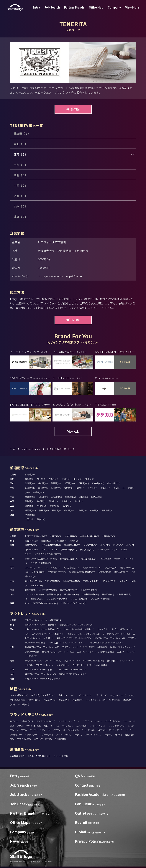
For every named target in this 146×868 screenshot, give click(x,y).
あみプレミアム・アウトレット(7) (109, 638)
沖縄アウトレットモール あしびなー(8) (43, 678)
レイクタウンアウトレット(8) (116, 634)
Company (112, 10)
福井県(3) (68, 488)
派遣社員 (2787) (17, 756)
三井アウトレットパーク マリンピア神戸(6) (84, 661)
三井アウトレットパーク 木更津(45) (48, 634)
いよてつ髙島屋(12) (48, 590)
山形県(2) (78, 479)
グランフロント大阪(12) (49, 567)
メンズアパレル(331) (46, 721)
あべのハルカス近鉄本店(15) (82, 572)
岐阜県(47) (105, 488)
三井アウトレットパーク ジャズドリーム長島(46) (85, 647)
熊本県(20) (69, 510)
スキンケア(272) (98, 726)
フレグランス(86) (117, 726)
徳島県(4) (29, 506)
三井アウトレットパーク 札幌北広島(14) (43, 620)
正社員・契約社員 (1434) (39, 756)
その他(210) (23, 704)
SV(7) (73, 695)
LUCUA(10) (30, 567)
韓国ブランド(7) (52, 726)
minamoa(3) (37, 585)
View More (129, 10)
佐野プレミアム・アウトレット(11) (84, 634)
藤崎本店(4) (75, 541)
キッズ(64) (22, 730)
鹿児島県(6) (107, 510)
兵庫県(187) (70, 497)
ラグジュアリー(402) (92, 721)
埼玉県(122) (69, 483)
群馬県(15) (56, 483)
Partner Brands (75, 10)
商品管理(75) (50, 700)
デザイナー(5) (85, 695)
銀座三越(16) (31, 545)
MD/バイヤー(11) (118, 695)
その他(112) (60, 739)
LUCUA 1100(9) (121, 572)
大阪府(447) (56, 497)
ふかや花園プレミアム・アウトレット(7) (67, 643)
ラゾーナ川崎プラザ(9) (108, 549)
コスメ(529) (82, 726)
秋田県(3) (66, 479)
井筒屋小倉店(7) (71, 594)
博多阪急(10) (108, 594)
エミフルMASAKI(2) (69, 590)
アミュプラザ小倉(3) (34, 594)
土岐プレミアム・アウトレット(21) (58, 652)
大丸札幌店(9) (70, 536)
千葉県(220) (83, 483)
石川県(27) (56, 488)
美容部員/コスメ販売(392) (43, 695)
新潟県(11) (30, 488)
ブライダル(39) (24, 739)
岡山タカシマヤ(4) (33, 581)
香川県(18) (42, 506)
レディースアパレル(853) (21, 721)
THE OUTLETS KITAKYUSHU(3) (73, 674)
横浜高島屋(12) (87, 549)
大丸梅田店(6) (38, 572)
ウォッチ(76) (54, 730)
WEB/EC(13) (114, 700)
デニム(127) (68, 726)
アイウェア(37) (116, 730)
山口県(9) (79, 501)
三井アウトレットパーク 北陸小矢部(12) (96, 652)
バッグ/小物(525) (71, 730)
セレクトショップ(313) (69, 721)
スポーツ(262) (46, 734)
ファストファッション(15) (29, 726)
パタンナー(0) (101, 695)
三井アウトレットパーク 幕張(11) (79, 629)
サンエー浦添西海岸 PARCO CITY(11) (41, 603)
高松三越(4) (30, 590)
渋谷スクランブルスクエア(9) (48, 554)
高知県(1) (67, 506)
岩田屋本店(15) (54, 594)
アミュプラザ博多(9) (100, 599)
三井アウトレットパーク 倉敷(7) (40, 669)
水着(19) (78, 734)
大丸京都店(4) (110, 567)
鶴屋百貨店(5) (37, 599)
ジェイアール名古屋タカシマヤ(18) (41, 559)
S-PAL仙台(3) (61, 541)
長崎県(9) (56, 510)
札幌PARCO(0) (108, 536)
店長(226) (63, 695)
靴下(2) (119, 734)
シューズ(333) (88, 730)
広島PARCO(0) (110, 581)
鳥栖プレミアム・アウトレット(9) (40, 674)
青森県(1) (29, 479)
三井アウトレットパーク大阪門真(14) (90, 665)
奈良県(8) (83, 497)
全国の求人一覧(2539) (35, 519)
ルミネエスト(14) (50, 549)
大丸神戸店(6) (105, 572)
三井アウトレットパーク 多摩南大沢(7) (43, 629)
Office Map (95, 10)
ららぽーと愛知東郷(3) (41, 563)
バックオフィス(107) (96, 700)
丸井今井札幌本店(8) (89, 536)
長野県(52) (92, 488)
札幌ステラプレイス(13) (36, 536)
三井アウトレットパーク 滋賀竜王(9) (53, 665)
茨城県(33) (30, 483)
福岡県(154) (30, 510)
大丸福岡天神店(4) (90, 594)
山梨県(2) (80, 488)
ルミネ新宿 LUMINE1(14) (112, 545)
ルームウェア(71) (93, 734)
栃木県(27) (43, 483)
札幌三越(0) (55, 536)
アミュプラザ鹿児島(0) (57, 599)
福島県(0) (90, 479)
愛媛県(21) (55, 506)
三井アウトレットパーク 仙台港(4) (41, 625)
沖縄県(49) (30, 515)
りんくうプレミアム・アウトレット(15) (43, 661)
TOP (13, 449)
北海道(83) (30, 474)
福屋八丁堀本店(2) (71, 581)
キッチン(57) (31, 734)
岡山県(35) (54, 501)
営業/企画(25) (34, 700)
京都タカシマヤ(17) (57, 572)
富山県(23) (43, 488)
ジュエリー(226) (37, 730)
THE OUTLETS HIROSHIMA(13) (72, 669)
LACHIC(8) (106, 559)
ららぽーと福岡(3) (79, 599)
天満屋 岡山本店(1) (92, 581)
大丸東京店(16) (90, 545)
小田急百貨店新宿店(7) (50, 545)
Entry (40, 10)
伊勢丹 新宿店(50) (69, 549)
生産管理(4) (64, 700)
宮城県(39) (54, 479)
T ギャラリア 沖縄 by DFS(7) (74, 603)
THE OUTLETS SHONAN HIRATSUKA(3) (106, 643)
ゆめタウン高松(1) (89, 590)
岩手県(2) (41, 479)
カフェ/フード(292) (43, 739)
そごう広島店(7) (52, 581)
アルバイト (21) (61, 756)
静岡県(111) (119, 488)
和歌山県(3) (96, 497)
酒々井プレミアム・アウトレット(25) (74, 638)
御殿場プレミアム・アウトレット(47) (42, 647)
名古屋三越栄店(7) (90, 559)
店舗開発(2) (78, 700)
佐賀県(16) (44, 510)
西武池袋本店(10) (72, 545)
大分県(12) (82, 510)
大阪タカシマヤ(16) (92, 567)
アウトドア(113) (64, 734)
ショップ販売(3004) (19, 695)
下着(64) (108, 734)
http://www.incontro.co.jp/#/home (60, 276)
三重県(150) (38, 492)
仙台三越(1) (46, 541)
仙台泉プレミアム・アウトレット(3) (76, 625)
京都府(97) (43, 497)
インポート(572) (112, 721)
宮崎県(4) (94, 510)
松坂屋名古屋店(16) (69, 559)
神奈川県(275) (114, 483)
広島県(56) (67, 501)
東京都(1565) (98, 483)
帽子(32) (102, 730)
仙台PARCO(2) (31, 541)
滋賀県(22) (30, 497)
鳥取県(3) (29, 501)
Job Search (54, 10)
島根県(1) (41, 501)
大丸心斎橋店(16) (71, 567)
